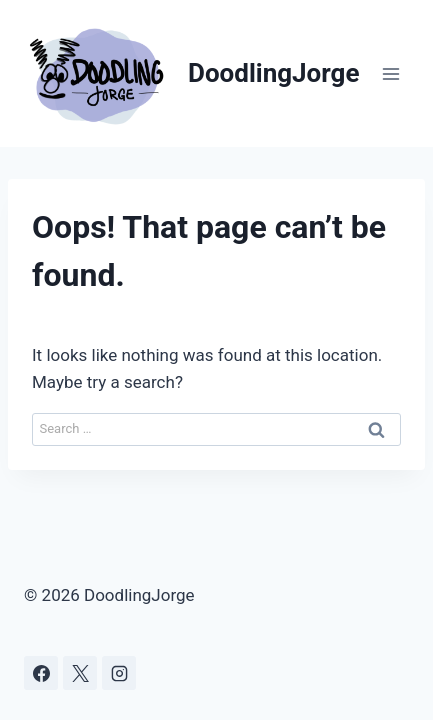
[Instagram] (119, 673)
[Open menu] (390, 73)
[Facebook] (41, 673)
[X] (80, 673)
